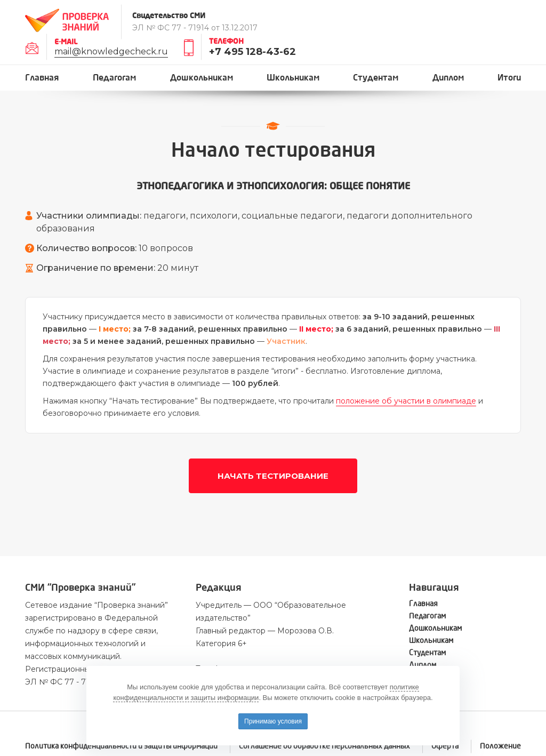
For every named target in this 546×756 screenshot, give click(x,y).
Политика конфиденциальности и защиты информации (121, 746)
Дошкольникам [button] (202, 78)
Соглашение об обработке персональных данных (324, 746)
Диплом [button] (448, 78)
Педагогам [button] (114, 78)
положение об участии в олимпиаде (406, 401)
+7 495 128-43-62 (252, 52)
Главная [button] (42, 78)
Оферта (445, 746)
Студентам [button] (376, 78)
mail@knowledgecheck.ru (111, 51)
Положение (500, 746)
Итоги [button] (509, 78)
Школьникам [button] (293, 78)
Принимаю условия (273, 721)
